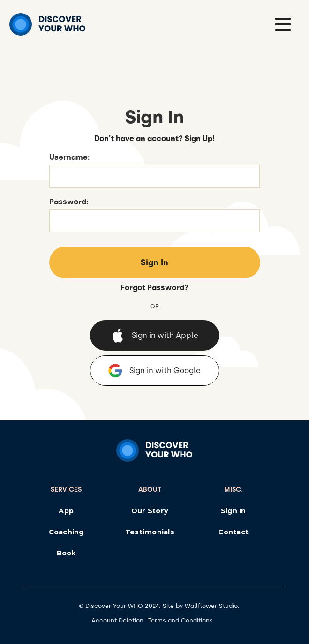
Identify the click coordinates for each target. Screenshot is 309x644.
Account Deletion (117, 620)
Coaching (66, 532)
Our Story (150, 511)
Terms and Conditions (181, 620)
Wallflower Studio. (212, 606)
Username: (69, 157)
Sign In (234, 511)
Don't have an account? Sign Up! (154, 139)
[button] (283, 24)
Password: (69, 202)
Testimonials (150, 532)
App (66, 511)
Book (66, 553)
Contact (233, 532)
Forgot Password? (154, 288)
